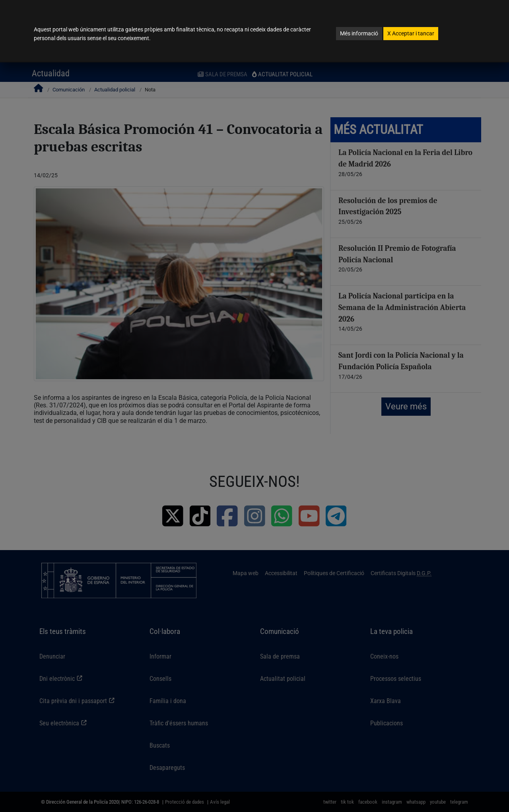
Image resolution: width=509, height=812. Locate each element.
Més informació (359, 33)
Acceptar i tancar (411, 33)
